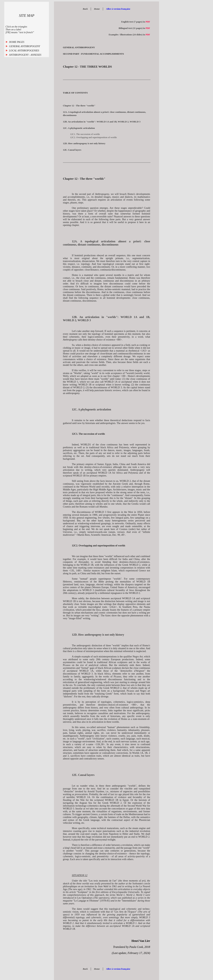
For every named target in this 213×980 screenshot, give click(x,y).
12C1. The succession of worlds (85, 134)
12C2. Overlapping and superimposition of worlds (93, 137)
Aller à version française (118, 9)
